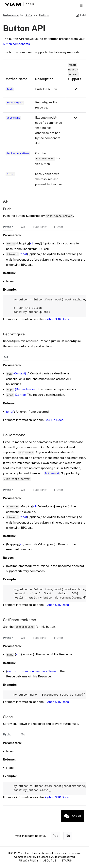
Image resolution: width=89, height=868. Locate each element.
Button (44, 15)
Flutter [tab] (59, 227)
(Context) (20, 375)
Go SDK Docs (54, 421)
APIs (29, 15)
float (24, 254)
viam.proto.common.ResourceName (31, 674)
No (68, 840)
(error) (10, 413)
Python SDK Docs (57, 321)
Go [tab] (23, 227)
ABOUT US (50, 865)
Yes (56, 840)
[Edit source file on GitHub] (81, 15)
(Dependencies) (26, 391)
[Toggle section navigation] (81, 6)
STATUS (67, 865)
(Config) (20, 396)
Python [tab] (8, 227)
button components (16, 44)
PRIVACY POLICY (29, 865)
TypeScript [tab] (40, 227)
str (32, 243)
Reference (11, 15)
